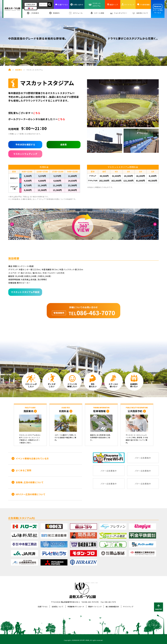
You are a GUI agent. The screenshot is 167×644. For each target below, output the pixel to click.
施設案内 (19, 70)
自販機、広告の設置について (30, 482)
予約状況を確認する (25, 144)
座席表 (64, 144)
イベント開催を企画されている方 (32, 458)
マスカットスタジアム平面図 (25, 292)
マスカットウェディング (25, 154)
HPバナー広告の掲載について (31, 494)
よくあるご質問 (23, 470)
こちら (37, 113)
